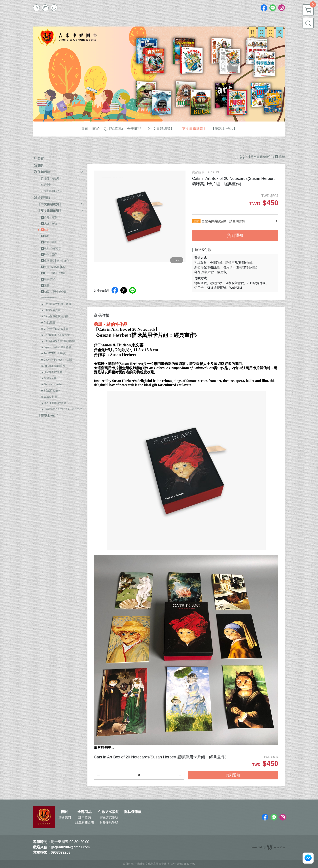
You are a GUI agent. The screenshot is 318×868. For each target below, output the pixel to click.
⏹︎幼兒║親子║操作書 (54, 292)
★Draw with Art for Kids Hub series (62, 409)
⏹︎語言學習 (48, 279)
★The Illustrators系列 (54, 403)
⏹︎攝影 (45, 236)
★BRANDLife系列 (52, 372)
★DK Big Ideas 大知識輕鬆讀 (58, 341)
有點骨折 (46, 185)
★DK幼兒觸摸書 (51, 310)
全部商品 (85, 812)
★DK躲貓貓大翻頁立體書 (56, 304)
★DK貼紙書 (48, 323)
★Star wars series (52, 384)
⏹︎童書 (45, 285)
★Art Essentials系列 (53, 366)
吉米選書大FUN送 (52, 191)
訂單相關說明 (85, 823)
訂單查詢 (85, 817)
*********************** (53, 298)
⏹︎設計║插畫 (49, 242)
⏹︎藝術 (45, 230)
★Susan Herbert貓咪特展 (56, 347)
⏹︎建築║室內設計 (51, 248)
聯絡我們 (65, 817)
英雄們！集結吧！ (51, 179)
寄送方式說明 (109, 817)
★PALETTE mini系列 (53, 353)
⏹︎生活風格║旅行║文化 (55, 261)
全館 (196, 221)
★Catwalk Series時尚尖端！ (58, 360)
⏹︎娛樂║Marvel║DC (53, 267)
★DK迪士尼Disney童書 (55, 329)
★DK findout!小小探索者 (55, 335)
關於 (65, 812)
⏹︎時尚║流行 (49, 255)
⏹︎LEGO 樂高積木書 (53, 273)
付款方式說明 (109, 812)
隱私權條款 (133, 812)
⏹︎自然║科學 (49, 217)
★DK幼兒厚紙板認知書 (55, 316)
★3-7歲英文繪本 (51, 391)
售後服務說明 (109, 823)
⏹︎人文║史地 (49, 224)
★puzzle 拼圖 (49, 397)
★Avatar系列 (49, 378)
